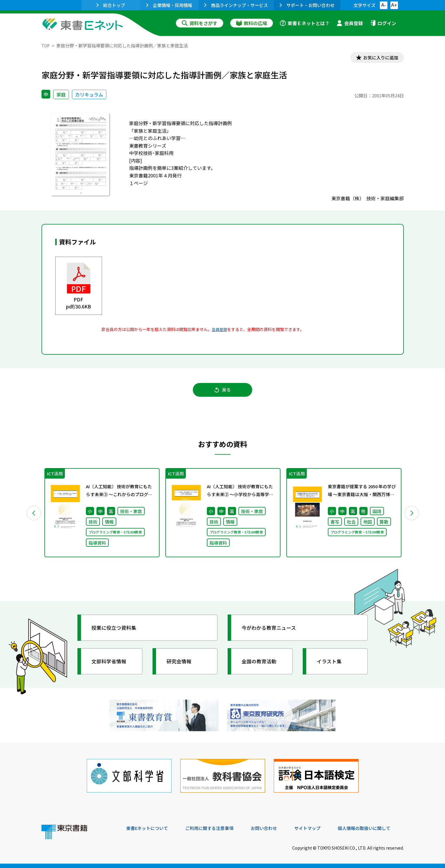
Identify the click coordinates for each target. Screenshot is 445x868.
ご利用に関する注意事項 (214, 828)
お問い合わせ (271, 828)
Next (412, 517)
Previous (33, 517)
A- (384, 5)
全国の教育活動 (261, 666)
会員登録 (350, 23)
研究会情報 (181, 666)
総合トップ (111, 5)
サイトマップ (316, 828)
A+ (394, 5)
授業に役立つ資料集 (116, 632)
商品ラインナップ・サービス (236, 5)
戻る (223, 392)
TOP (46, 45)
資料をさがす (200, 23)
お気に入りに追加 (378, 58)
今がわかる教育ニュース (272, 632)
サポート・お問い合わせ (307, 5)
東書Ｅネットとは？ (305, 23)
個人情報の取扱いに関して (376, 828)
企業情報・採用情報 (169, 5)
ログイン (383, 23)
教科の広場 (252, 23)
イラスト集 (331, 666)
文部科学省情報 (111, 666)
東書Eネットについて (149, 828)
